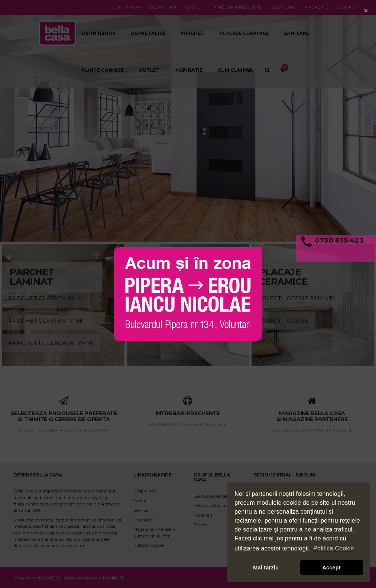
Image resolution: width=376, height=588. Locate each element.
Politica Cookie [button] (334, 548)
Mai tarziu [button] (266, 568)
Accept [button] (331, 568)
